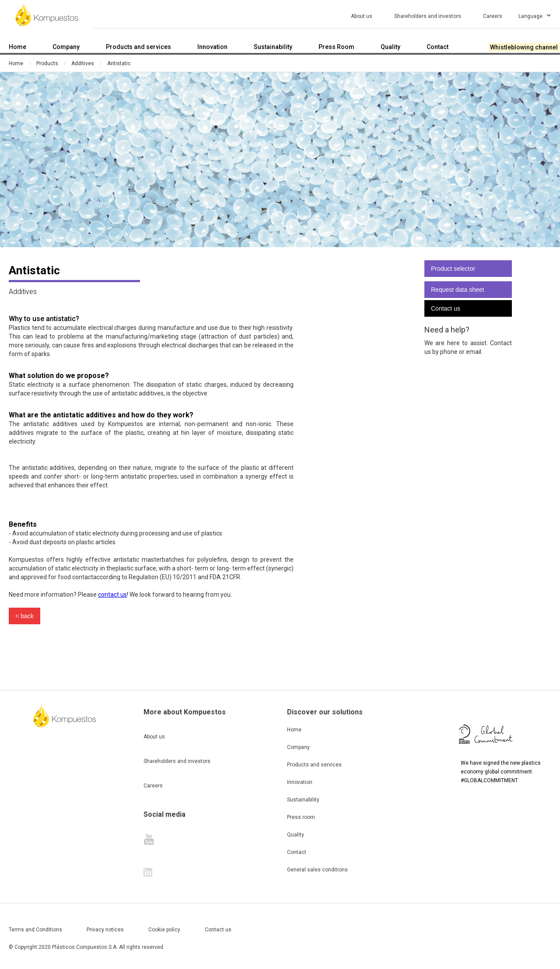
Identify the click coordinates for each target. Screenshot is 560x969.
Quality (296, 835)
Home (16, 63)
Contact (297, 852)
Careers (153, 786)
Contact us (446, 308)
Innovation (300, 782)
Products (47, 63)
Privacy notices (105, 930)
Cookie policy (164, 930)
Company (298, 747)
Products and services (314, 765)
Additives (83, 63)
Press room (301, 817)
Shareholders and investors (177, 761)
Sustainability (303, 800)
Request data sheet (457, 290)
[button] (539, 15)
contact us (112, 595)
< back (24, 616)
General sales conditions (317, 870)
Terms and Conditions (35, 930)
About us (154, 737)
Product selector (453, 269)
